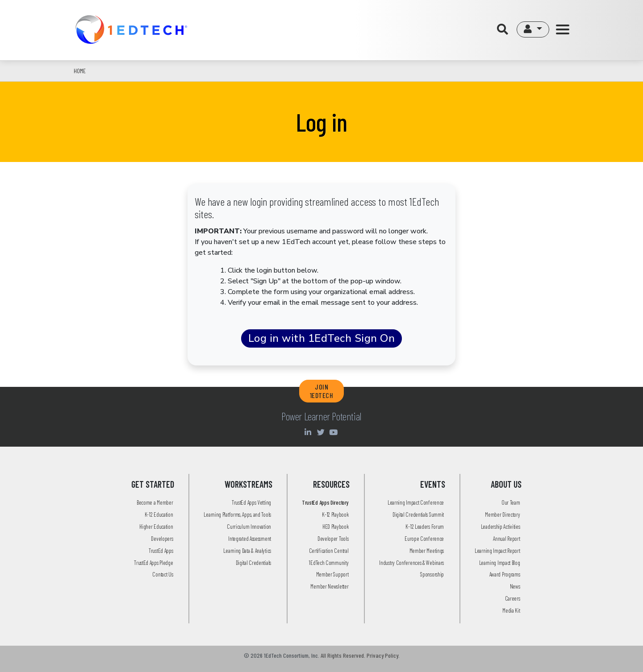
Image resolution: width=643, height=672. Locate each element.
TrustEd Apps (161, 551)
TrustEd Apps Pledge (153, 563)
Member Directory (502, 514)
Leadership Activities (501, 527)
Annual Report (506, 539)
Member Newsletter (329, 586)
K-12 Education (159, 514)
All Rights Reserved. (343, 655)
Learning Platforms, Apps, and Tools (237, 514)
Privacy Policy (382, 655)
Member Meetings (427, 551)
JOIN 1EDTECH (322, 391)
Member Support (332, 574)
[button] (533, 29)
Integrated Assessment (250, 539)
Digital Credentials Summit (418, 514)
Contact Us (163, 574)
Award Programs (505, 574)
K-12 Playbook (335, 514)
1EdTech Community (328, 563)
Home (80, 71)
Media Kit (511, 610)
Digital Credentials (253, 563)
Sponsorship (432, 574)
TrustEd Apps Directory (325, 502)
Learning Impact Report (497, 551)
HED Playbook (335, 527)
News (515, 586)
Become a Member (155, 502)
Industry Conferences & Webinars (411, 563)
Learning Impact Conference (416, 502)
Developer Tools (333, 539)
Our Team (511, 502)
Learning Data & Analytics (247, 551)
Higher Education (156, 527)
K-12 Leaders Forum (425, 527)
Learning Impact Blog (500, 563)
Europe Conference (424, 539)
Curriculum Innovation (249, 527)
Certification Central (329, 551)
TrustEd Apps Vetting (251, 502)
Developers (162, 539)
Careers (513, 598)
